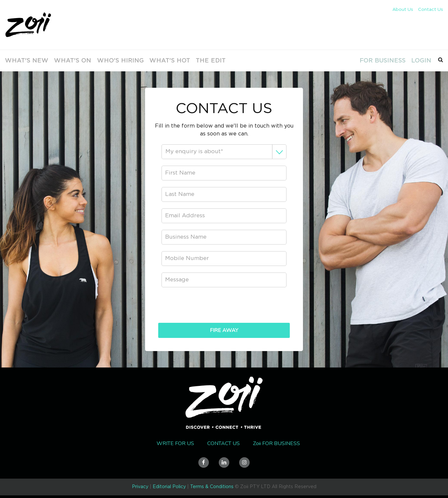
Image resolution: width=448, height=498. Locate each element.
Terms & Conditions (212, 487)
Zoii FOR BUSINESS (276, 443)
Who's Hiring (110, 60)
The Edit (196, 60)
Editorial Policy (169, 487)
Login (420, 60)
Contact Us (431, 10)
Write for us (175, 443)
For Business (381, 60)
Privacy (140, 487)
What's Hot (156, 60)
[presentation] (224, 307)
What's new (21, 60)
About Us (403, 10)
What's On (65, 60)
